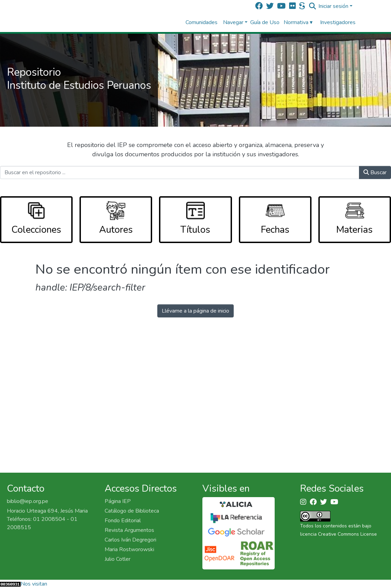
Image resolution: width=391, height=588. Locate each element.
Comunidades (202, 22)
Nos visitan (34, 584)
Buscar (375, 172)
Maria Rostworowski (129, 549)
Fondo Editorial (123, 521)
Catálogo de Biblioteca (132, 511)
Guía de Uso (265, 22)
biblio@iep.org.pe (28, 501)
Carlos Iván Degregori (130, 540)
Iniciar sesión (333, 6)
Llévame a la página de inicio (195, 311)
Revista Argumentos (129, 530)
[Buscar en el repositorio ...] (180, 172)
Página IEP (118, 501)
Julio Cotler (118, 559)
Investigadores (338, 22)
